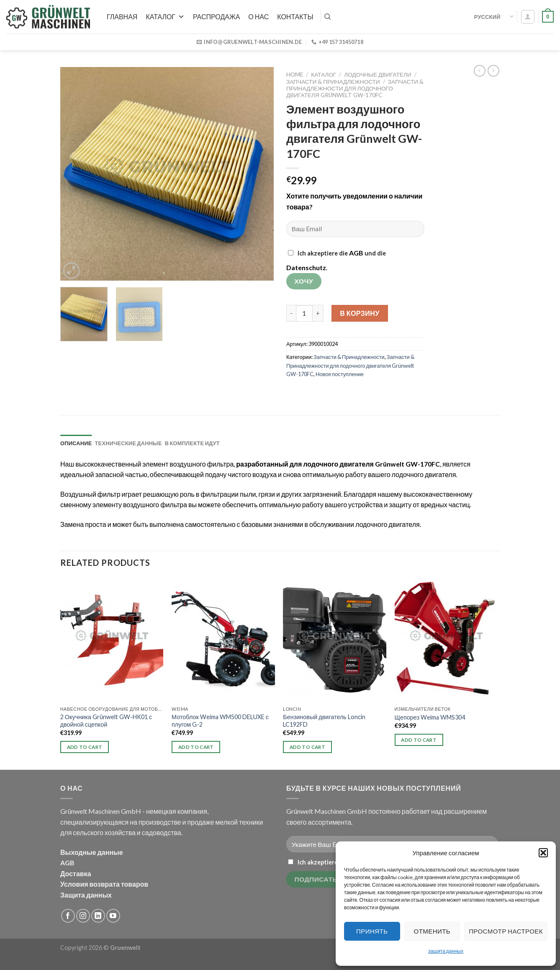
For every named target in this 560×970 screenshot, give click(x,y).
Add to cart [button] (85, 747)
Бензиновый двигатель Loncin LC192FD (324, 721)
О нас (258, 17)
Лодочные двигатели (378, 75)
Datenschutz (306, 267)
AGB (356, 253)
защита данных (446, 951)
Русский (494, 17)
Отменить (432, 931)
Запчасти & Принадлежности (333, 82)
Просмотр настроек (506, 931)
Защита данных (86, 895)
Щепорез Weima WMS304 (430, 717)
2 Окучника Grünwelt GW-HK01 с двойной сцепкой (106, 721)
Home (295, 75)
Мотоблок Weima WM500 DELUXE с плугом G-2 (220, 721)
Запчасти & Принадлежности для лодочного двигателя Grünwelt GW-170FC (355, 89)
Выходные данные (92, 852)
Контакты (295, 17)
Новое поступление (340, 374)
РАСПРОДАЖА (216, 17)
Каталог (165, 17)
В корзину (360, 313)
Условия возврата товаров (104, 884)
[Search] (328, 17)
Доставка (76, 873)
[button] (543, 853)
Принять (372, 931)
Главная (122, 17)
